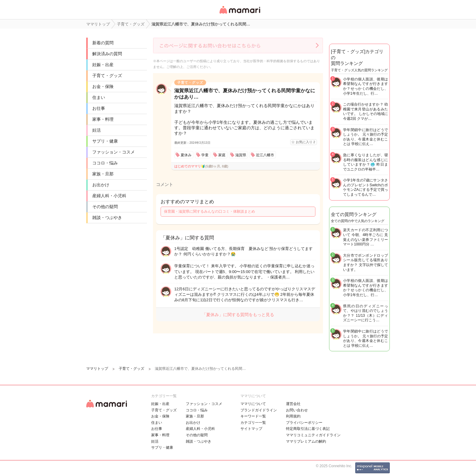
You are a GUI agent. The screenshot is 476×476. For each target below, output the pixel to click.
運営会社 (293, 404)
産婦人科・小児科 (109, 196)
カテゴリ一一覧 (253, 423)
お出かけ (101, 185)
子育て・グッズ (107, 76)
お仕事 (99, 108)
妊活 (97, 130)
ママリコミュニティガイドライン (313, 435)
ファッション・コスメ (114, 152)
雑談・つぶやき (107, 218)
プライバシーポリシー (304, 423)
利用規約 (293, 416)
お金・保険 (103, 86)
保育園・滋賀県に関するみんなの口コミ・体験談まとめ (209, 211)
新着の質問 (103, 43)
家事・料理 (103, 119)
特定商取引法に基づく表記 (308, 429)
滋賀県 (241, 155)
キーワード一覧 (253, 416)
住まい (99, 97)
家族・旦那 (103, 174)
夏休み (186, 155)
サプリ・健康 (105, 141)
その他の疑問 (105, 207)
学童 (205, 155)
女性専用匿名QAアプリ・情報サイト (240, 14)
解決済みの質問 (107, 54)
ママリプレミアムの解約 (306, 441)
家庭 (222, 155)
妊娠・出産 (103, 65)
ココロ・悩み (105, 163)
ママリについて (253, 404)
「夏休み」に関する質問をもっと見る (238, 315)
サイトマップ (251, 429)
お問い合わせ (297, 410)
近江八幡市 (265, 155)
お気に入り (305, 142)
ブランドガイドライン (259, 410)
